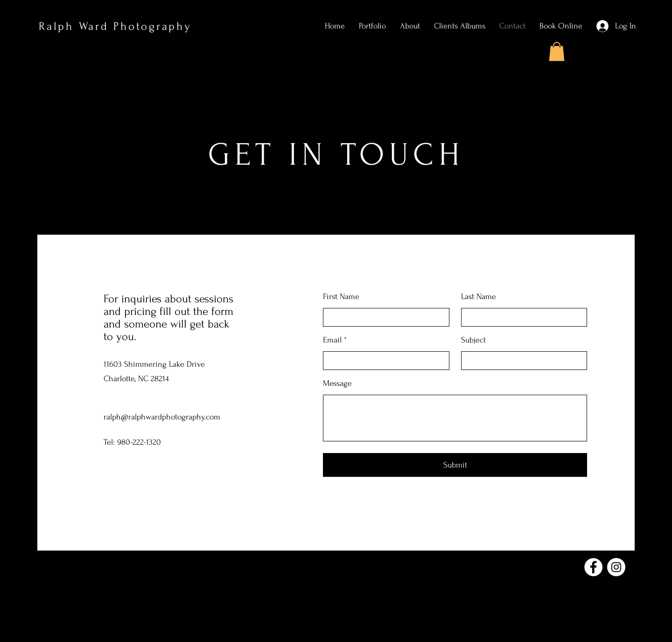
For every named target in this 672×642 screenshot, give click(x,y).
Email (332, 340)
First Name (341, 297)
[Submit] (455, 465)
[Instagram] (616, 567)
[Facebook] (593, 567)
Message (337, 384)
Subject (473, 340)
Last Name (479, 297)
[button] (557, 52)
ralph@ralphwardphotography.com (162, 417)
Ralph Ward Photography (115, 26)
